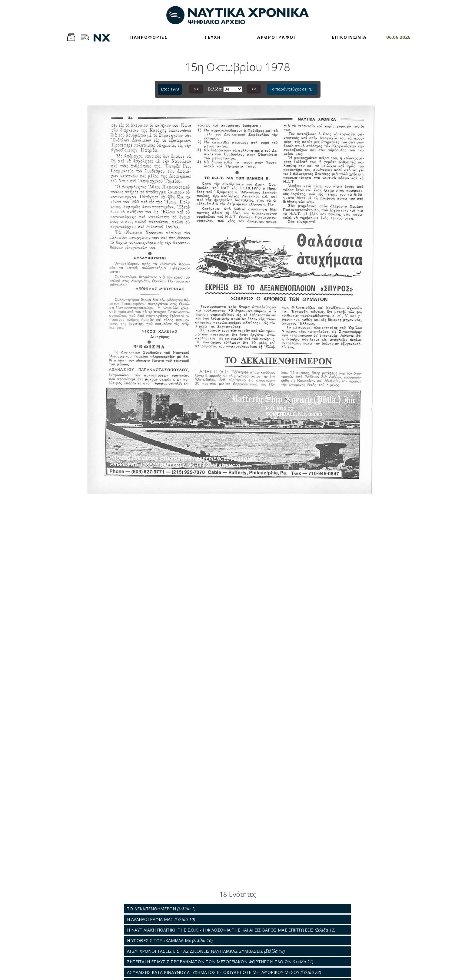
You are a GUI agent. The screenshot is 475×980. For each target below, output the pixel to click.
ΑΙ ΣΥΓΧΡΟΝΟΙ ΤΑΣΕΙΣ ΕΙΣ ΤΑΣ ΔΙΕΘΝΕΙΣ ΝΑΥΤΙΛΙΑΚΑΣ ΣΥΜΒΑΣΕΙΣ (206, 951)
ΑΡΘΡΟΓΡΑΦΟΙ (276, 37)
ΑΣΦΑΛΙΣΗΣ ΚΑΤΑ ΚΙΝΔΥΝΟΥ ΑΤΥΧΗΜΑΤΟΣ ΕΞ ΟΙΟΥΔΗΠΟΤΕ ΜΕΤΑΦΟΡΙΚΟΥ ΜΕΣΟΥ (224, 972)
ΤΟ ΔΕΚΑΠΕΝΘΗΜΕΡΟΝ (161, 909)
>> (254, 89)
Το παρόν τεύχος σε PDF (292, 89)
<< (196, 89)
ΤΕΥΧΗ (213, 37)
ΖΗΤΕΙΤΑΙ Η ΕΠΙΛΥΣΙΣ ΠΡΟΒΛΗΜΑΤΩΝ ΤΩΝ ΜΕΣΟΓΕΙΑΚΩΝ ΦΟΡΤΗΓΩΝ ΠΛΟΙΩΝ (220, 962)
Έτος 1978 (170, 89)
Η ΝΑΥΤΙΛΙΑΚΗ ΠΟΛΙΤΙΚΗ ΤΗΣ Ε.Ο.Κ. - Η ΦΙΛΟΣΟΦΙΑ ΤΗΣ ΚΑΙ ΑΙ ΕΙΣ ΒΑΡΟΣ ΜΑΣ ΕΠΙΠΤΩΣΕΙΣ (231, 930)
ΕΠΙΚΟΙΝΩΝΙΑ (349, 37)
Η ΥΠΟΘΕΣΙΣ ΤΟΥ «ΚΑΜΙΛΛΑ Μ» (170, 940)
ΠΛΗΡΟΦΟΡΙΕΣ (149, 37)
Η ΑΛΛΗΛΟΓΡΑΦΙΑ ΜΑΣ (161, 919)
